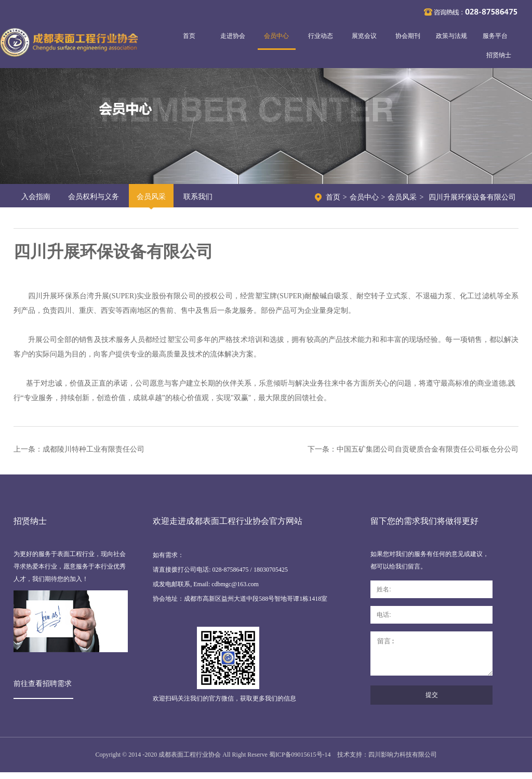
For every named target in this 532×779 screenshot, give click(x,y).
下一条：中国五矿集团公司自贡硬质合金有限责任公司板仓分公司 (413, 449)
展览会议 (364, 36)
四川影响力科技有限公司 (403, 761)
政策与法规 (451, 36)
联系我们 (198, 197)
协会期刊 (408, 36)
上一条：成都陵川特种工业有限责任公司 (79, 449)
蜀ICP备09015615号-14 (300, 761)
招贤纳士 (499, 55)
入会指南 (36, 197)
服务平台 (495, 36)
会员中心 (276, 36)
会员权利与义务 (94, 197)
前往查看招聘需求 (43, 684)
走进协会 (233, 36)
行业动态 (321, 36)
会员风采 (151, 197)
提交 (432, 703)
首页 (189, 36)
